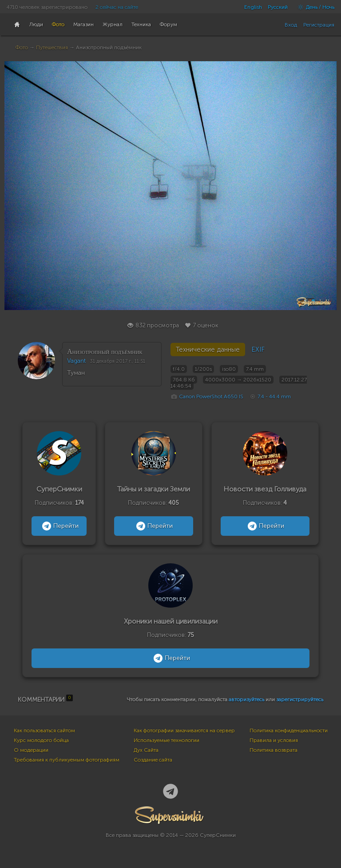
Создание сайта (153, 760)
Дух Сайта (146, 750)
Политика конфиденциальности (289, 731)
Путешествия (52, 47)
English (253, 7)
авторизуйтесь (246, 699)
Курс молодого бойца (41, 740)
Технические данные (208, 350)
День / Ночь (314, 7)
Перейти (59, 526)
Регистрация (319, 25)
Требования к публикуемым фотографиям (67, 760)
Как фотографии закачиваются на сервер (184, 731)
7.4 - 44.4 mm (274, 397)
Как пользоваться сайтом (44, 731)
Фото (22, 47)
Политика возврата (274, 750)
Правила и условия (274, 740)
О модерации (31, 750)
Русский (278, 7)
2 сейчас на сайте (117, 7)
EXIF (258, 350)
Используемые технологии (167, 740)
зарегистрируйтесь (300, 699)
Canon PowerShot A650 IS (211, 397)
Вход (291, 25)
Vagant (76, 361)
